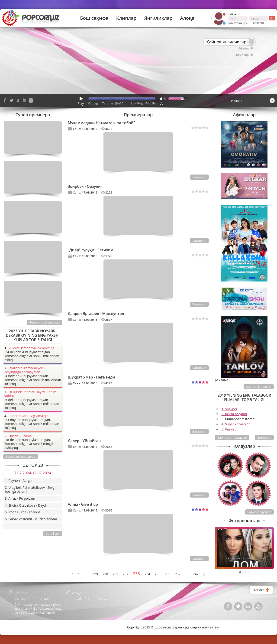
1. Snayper (230, 409)
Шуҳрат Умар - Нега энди (91, 377)
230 (105, 574)
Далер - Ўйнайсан (84, 441)
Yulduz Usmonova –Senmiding (31, 348)
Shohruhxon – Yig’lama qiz (28, 416)
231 (115, 574)
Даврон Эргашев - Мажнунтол (96, 314)
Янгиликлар (158, 18)
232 (126, 574)
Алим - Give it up (83, 504)
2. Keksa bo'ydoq (234, 414)
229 (95, 574)
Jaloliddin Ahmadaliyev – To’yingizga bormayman (25, 370)
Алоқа (187, 18)
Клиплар (126, 18)
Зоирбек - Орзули (84, 186)
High (141, 103)
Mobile (151, 103)
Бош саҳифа (94, 18)
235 (158, 574)
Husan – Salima (20, 436)
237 (178, 574)
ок (272, 18)
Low (134, 103)
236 (167, 574)
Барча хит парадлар (232, 437)
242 (196, 574)
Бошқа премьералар (44, 322)
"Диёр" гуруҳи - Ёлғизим (91, 250)
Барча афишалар (259, 387)
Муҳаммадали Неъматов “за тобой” (101, 123)
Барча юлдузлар (259, 512)
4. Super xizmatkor (236, 424)
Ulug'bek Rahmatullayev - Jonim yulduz (30, 394)
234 (147, 574)
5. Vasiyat (229, 429)
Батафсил (199, 177)
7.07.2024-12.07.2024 (33, 473)
